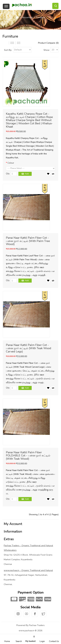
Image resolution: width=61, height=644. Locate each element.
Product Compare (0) (48, 43)
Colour (11, 163)
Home (7, 641)
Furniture (40, 17)
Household (27, 17)
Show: (47, 50)
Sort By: (8, 50)
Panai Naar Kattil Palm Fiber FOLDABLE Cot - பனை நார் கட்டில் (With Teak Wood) (28, 456)
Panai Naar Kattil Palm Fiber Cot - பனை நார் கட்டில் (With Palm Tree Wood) (28, 241)
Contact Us (54, 641)
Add (27, 174)
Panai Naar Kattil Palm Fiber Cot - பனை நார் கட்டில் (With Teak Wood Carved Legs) (29, 348)
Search (19, 641)
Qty (8, 174)
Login (42, 641)
